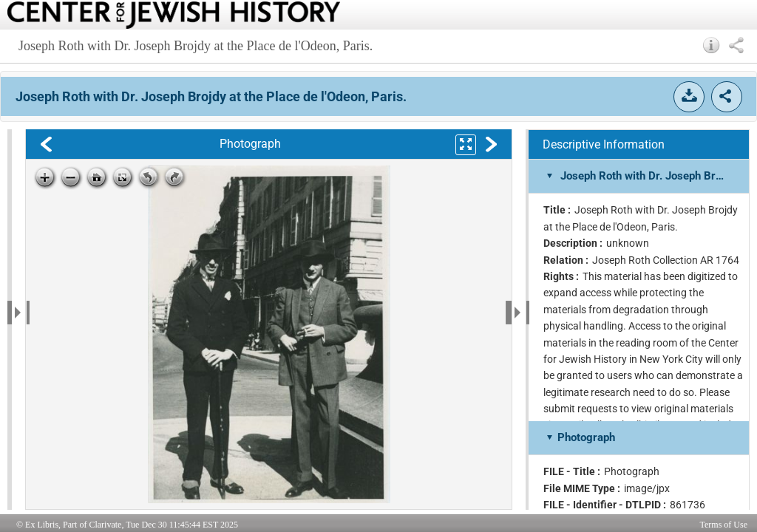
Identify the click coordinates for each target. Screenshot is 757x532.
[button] (712, 45)
